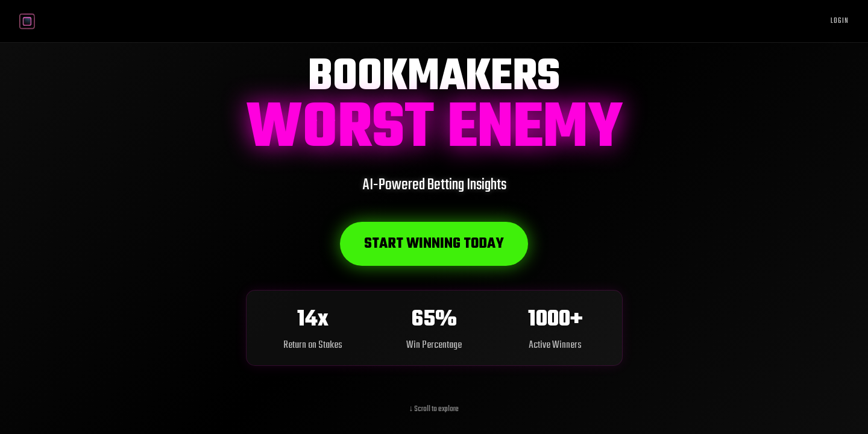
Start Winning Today (434, 244)
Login (840, 21)
